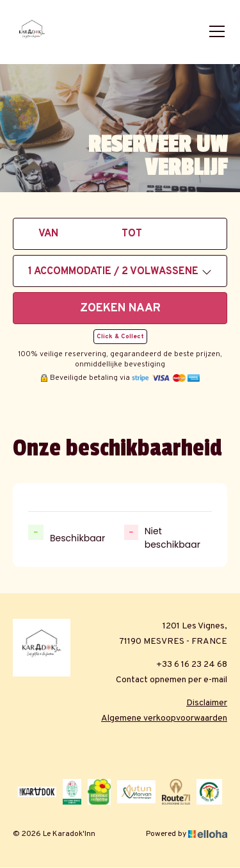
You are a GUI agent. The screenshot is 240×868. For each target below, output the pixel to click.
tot (132, 234)
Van (48, 234)
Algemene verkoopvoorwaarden (164, 718)
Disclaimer (207, 703)
